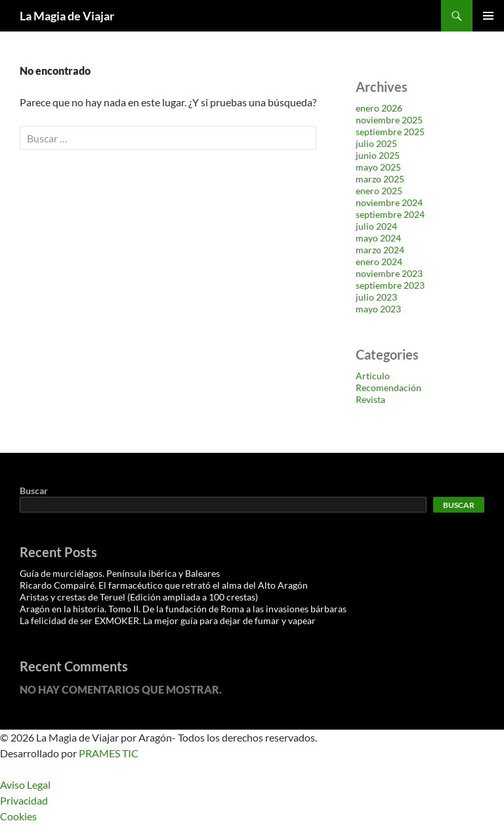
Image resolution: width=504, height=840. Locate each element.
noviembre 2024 (389, 202)
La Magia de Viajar (67, 16)
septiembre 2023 (390, 285)
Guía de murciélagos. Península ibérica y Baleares (120, 573)
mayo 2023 (378, 309)
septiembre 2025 (390, 132)
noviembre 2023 (389, 273)
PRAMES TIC (109, 753)
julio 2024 (376, 226)
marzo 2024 (380, 250)
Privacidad (24, 800)
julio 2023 (376, 297)
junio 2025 (378, 155)
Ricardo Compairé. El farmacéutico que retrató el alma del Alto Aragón (164, 585)
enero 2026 (379, 108)
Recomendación (388, 388)
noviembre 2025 (389, 120)
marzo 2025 (380, 179)
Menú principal (488, 16)
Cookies (18, 816)
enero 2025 (379, 191)
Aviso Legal (25, 785)
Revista (370, 399)
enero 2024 (379, 262)
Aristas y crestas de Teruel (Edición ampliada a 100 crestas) (139, 597)
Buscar (34, 491)
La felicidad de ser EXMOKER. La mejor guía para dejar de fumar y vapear (168, 620)
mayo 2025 (378, 167)
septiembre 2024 (390, 214)
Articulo (373, 376)
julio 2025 (376, 143)
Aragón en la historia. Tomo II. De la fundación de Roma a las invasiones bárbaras (183, 609)
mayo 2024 (378, 238)
